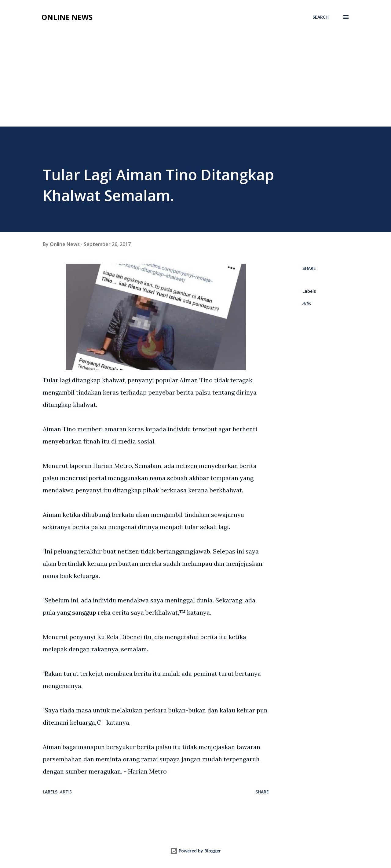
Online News (67, 17)
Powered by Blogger (195, 851)
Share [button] (309, 268)
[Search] (321, 17)
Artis (307, 303)
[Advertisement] (195, 81)
